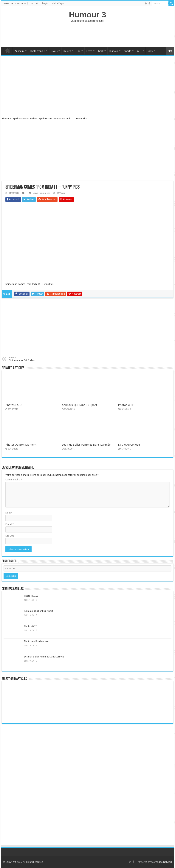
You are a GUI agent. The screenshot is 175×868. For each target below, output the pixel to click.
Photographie (37, 51)
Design (67, 51)
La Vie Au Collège (129, 445)
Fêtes (89, 51)
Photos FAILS (14, 405)
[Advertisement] (88, 34)
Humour (114, 51)
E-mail (10, 524)
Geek (101, 51)
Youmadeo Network (162, 862)
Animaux (19, 51)
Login (45, 3)
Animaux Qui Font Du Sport (79, 405)
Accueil (35, 3)
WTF (139, 51)
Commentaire (14, 480)
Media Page (58, 3)
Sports (128, 51)
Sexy (150, 51)
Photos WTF (126, 405)
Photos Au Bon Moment (21, 445)
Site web (10, 536)
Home (8, 51)
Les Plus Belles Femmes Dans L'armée (86, 445)
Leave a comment (41, 193)
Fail (79, 51)
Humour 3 (87, 15)
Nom (9, 513)
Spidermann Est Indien (25, 119)
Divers (54, 51)
